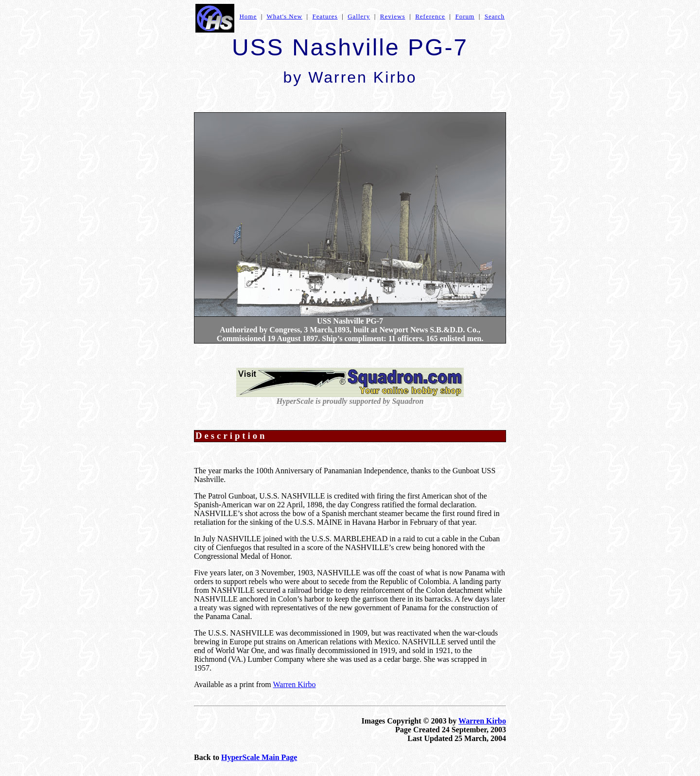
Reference (430, 16)
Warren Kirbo (294, 684)
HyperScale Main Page (259, 757)
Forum (465, 16)
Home (248, 16)
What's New (285, 16)
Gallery (359, 16)
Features (325, 16)
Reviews (393, 16)
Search (495, 16)
